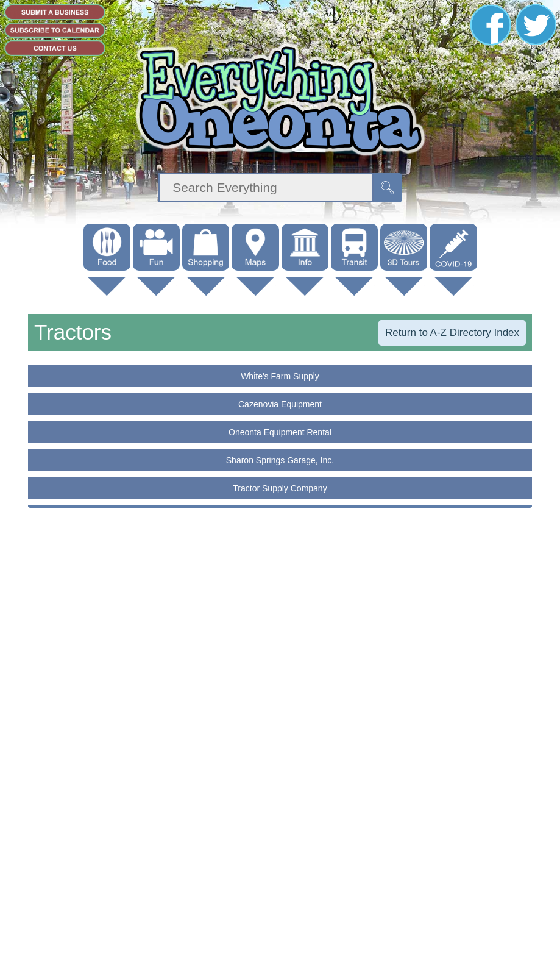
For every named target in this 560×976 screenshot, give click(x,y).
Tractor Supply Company (280, 488)
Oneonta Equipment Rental (280, 432)
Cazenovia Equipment (280, 404)
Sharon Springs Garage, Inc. (280, 460)
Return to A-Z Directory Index (452, 333)
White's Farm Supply (280, 376)
